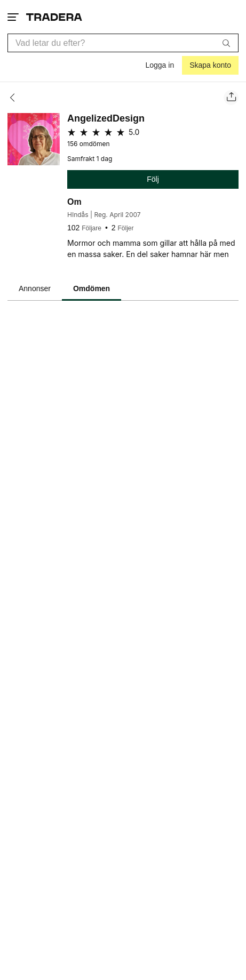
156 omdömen (89, 144)
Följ (153, 179)
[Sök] (226, 43)
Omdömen (92, 288)
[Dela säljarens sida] (231, 98)
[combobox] (123, 43)
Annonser (35, 288)
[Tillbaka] (16, 98)
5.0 (134, 132)
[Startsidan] (54, 17)
